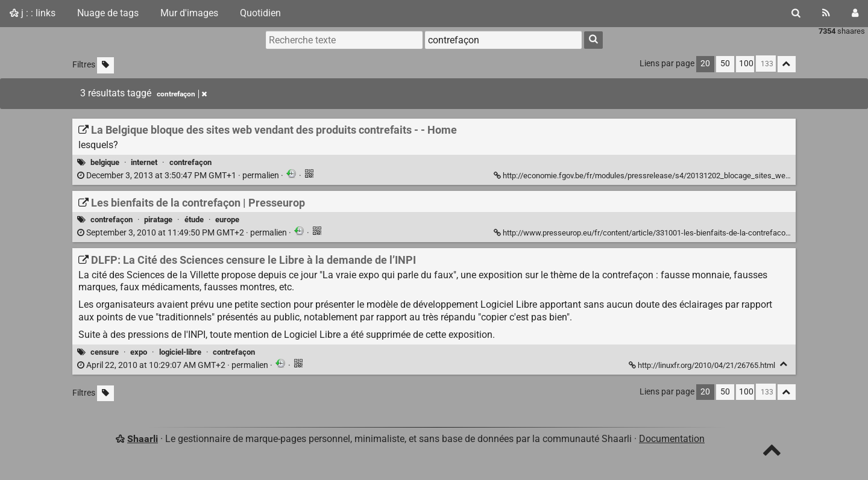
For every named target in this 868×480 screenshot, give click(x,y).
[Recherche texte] (344, 40)
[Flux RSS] (826, 13)
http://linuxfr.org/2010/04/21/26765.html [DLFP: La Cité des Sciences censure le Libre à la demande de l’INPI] (703, 365)
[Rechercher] (796, 13)
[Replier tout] (787, 64)
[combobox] (503, 40)
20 (705, 64)
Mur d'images (189, 13)
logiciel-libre (180, 352)
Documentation (672, 439)
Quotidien (260, 13)
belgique (105, 162)
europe (227, 220)
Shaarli (143, 439)
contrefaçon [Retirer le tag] (182, 94)
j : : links (33, 13)
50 (725, 64)
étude (194, 220)
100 (746, 64)
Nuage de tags (108, 13)
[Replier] (784, 364)
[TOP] (772, 453)
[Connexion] (855, 13)
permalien (179, 176)
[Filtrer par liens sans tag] (105, 65)
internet (144, 162)
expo (139, 352)
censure (105, 352)
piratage (158, 220)
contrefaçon (190, 162)
